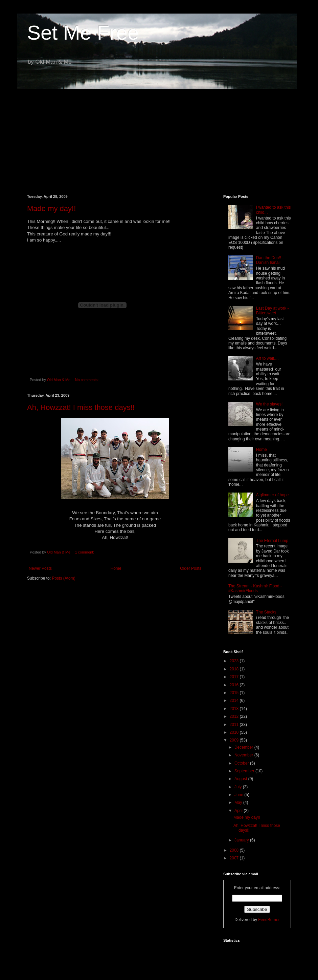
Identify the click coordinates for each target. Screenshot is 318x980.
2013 (235, 709)
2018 (235, 669)
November (244, 755)
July (239, 787)
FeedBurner (269, 920)
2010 (235, 732)
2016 (235, 685)
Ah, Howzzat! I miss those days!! (81, 407)
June (239, 795)
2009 (235, 740)
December (244, 747)
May (239, 802)
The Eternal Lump (272, 541)
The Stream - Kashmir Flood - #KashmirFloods (255, 588)
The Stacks (266, 612)
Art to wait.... (267, 358)
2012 (235, 716)
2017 (235, 677)
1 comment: (85, 552)
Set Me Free (83, 33)
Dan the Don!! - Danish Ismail (270, 260)
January (242, 840)
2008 (235, 850)
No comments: (87, 380)
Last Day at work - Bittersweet (272, 311)
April (239, 811)
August (241, 779)
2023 (235, 661)
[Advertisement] (159, 137)
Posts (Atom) (63, 578)
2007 (235, 858)
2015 (235, 693)
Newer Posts (40, 568)
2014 (235, 701)
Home (116, 568)
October (242, 763)
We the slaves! (269, 404)
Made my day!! (51, 208)
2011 (235, 725)
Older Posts (191, 568)
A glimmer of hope (272, 495)
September (245, 771)
